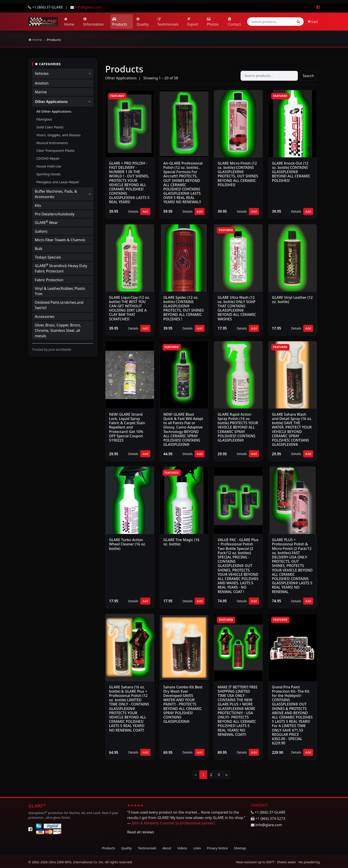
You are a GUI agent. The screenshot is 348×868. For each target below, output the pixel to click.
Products (120, 22)
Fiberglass (44, 119)
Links (197, 848)
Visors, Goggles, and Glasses (58, 135)
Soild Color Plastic (50, 127)
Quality (143, 22)
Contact (234, 22)
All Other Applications (54, 111)
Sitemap (240, 848)
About (167, 848)
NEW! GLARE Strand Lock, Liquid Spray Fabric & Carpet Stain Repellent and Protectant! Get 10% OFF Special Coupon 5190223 (127, 427)
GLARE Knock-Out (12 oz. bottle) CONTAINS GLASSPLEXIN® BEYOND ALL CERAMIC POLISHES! (291, 172)
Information (94, 22)
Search (308, 76)
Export (193, 22)
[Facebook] (30, 829)
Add (145, 211)
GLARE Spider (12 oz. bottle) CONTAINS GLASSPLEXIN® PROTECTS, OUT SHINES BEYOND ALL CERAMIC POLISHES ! (184, 308)
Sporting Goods (48, 174)
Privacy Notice (217, 848)
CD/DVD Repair (48, 158)
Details (133, 211)
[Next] (226, 775)
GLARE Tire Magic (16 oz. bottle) (181, 542)
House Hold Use (49, 166)
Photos (213, 22)
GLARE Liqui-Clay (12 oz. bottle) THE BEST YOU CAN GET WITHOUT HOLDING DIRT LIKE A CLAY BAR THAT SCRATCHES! (129, 308)
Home (69, 22)
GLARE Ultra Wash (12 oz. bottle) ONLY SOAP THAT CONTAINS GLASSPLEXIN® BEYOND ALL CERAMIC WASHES (237, 308)
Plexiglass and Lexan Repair (58, 182)
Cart (313, 22)
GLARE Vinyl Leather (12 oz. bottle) (292, 300)
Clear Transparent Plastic (55, 150)
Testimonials (168, 22)
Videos (182, 848)
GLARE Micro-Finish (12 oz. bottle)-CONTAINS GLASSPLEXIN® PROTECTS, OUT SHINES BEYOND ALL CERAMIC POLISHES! (238, 174)
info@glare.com (88, 7)
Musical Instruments (52, 143)
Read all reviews (141, 832)
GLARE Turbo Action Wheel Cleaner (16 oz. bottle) (127, 544)
